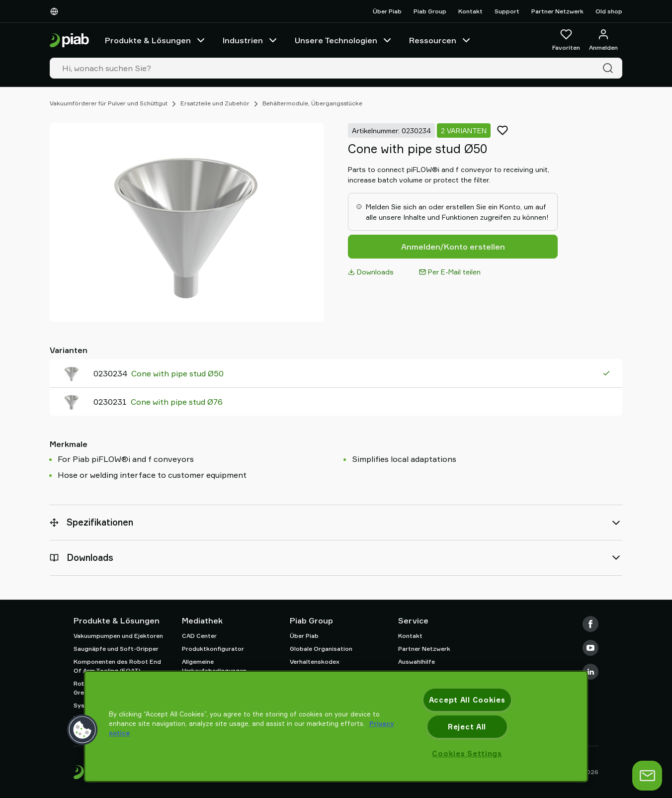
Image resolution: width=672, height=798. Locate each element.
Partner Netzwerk (557, 11)
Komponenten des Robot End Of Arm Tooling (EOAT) (117, 666)
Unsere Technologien (344, 40)
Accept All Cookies (467, 700)
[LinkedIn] (590, 672)
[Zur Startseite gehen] (69, 41)
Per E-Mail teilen (450, 272)
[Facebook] (590, 624)
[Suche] (610, 68)
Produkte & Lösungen (156, 40)
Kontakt (470, 11)
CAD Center (199, 636)
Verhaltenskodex (315, 662)
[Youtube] (590, 648)
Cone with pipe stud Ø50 (177, 373)
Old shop (609, 11)
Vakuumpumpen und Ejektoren (118, 636)
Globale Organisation (321, 649)
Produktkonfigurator (213, 649)
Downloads (371, 272)
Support (507, 11)
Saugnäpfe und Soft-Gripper (116, 649)
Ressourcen (441, 40)
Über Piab (387, 11)
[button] (83, 730)
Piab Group (430, 11)
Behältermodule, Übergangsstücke (312, 103)
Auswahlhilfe (417, 662)
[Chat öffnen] (654, 776)
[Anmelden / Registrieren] (603, 40)
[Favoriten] (566, 40)
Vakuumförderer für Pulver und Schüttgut (109, 103)
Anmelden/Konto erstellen (453, 247)
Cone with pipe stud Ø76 (177, 402)
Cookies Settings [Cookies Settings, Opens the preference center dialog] (467, 754)
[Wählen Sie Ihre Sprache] (56, 11)
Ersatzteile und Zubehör (215, 103)
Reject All (467, 727)
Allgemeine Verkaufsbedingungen (214, 666)
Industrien (251, 40)
